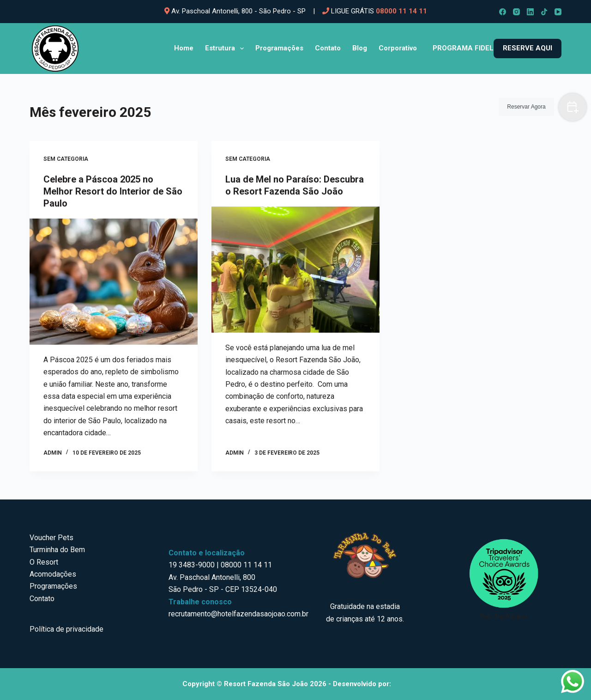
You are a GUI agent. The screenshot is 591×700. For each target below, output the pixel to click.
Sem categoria (66, 159)
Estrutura (226, 49)
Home (184, 48)
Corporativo (398, 48)
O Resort (44, 562)
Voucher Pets (51, 538)
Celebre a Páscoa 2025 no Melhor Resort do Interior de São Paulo (113, 191)
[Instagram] (516, 12)
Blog (360, 48)
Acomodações (53, 574)
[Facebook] (503, 12)
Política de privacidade (66, 629)
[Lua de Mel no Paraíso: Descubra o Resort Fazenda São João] (295, 270)
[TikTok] (544, 12)
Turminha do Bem (57, 550)
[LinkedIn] (530, 12)
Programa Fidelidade (473, 48)
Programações (279, 48)
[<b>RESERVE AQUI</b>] (528, 49)
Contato (328, 48)
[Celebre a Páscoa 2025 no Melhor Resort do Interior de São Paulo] (114, 282)
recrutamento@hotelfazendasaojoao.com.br (238, 614)
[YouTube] (558, 12)
